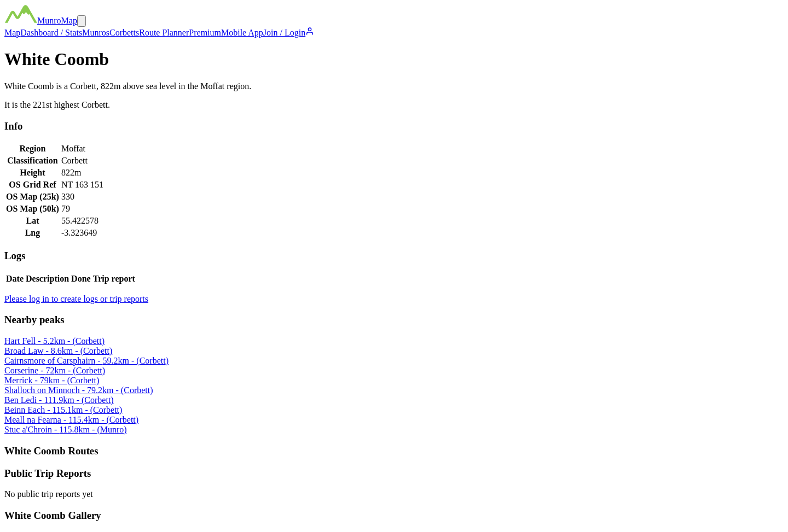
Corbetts (124, 33)
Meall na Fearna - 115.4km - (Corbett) (71, 420)
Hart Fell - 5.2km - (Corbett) (54, 341)
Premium (205, 33)
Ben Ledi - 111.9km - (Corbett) (59, 400)
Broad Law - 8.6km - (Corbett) (58, 351)
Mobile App (242, 33)
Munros (96, 33)
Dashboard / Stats (51, 33)
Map (12, 33)
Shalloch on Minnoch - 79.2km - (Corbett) (79, 390)
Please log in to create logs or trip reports (76, 299)
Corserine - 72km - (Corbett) (55, 370)
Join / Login (289, 33)
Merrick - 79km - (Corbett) (52, 380)
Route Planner (164, 33)
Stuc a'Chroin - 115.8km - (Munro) (66, 429)
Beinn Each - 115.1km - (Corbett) (63, 410)
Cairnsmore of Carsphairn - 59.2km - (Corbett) (86, 361)
